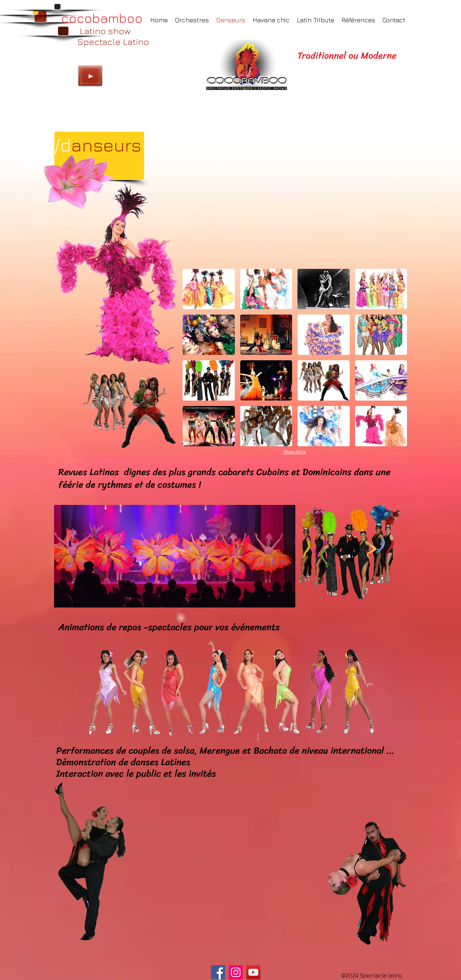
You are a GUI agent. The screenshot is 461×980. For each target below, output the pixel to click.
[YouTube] (253, 972)
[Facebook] (218, 972)
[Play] (90, 76)
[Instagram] (236, 972)
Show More (295, 452)
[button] (209, 289)
